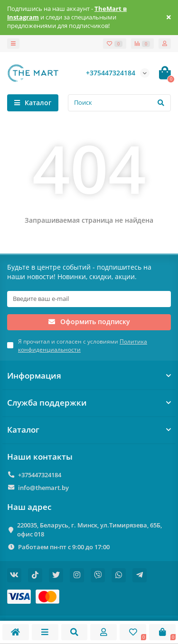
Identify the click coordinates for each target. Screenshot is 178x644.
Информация (89, 376)
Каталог (89, 430)
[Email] (89, 299)
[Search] (119, 103)
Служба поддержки (89, 403)
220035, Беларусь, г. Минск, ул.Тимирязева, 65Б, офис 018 (89, 530)
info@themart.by (43, 488)
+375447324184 (40, 475)
